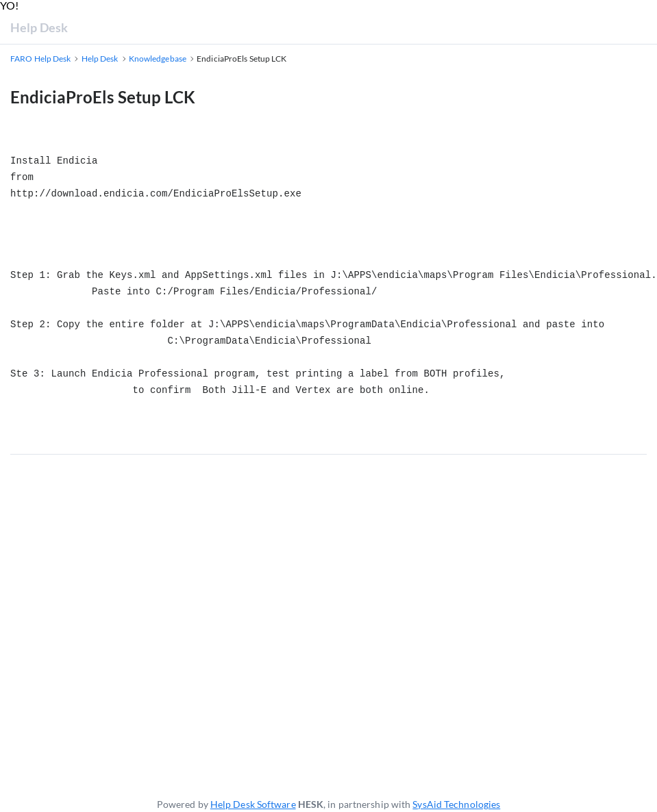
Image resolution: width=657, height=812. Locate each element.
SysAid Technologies (456, 804)
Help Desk (39, 27)
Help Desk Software (253, 804)
